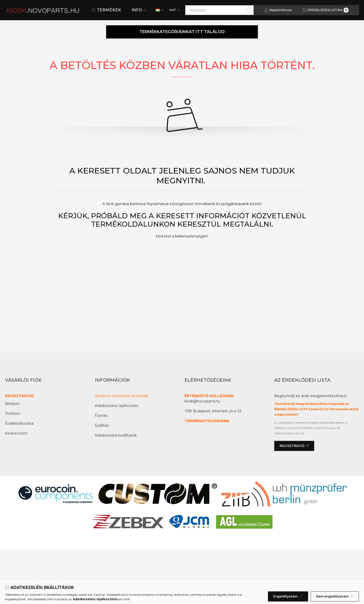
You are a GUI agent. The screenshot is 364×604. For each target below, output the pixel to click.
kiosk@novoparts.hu (202, 401)
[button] (106, 10)
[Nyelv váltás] (159, 10)
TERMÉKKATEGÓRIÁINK (207, 421)
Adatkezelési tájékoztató (117, 406)
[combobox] (219, 10)
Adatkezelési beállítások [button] (116, 435)
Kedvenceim (16, 433)
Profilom (13, 414)
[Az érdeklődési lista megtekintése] (325, 10)
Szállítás (102, 425)
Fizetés (101, 416)
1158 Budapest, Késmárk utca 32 (213, 411)
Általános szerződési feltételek (122, 396)
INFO (138, 10)
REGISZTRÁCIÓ (19, 396)
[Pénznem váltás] (174, 10)
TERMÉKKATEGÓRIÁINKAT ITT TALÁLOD (182, 32)
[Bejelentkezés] (278, 10)
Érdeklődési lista (19, 423)
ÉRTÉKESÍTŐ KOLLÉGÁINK (209, 396)
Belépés (12, 404)
